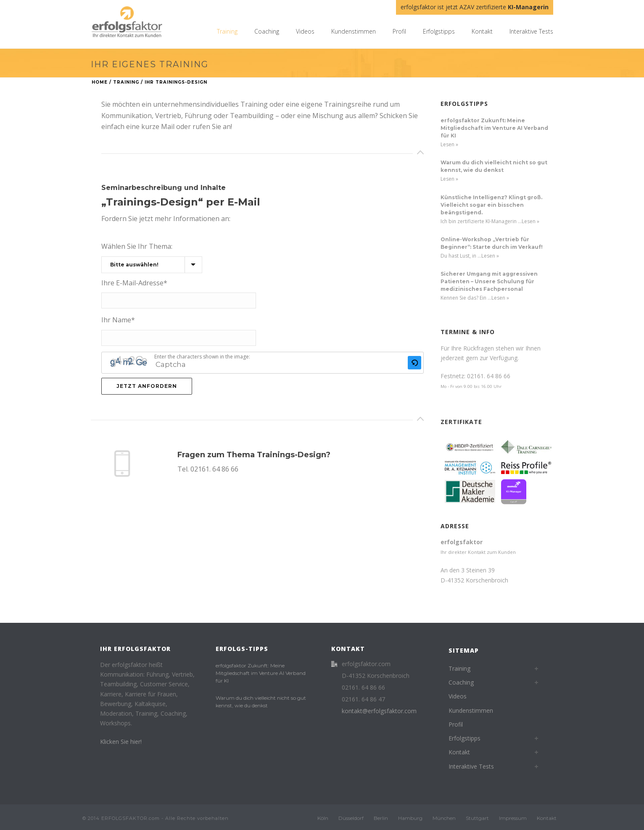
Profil (399, 31)
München (444, 818)
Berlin (381, 818)
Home (100, 82)
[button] (414, 363)
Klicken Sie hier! (121, 742)
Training (227, 31)
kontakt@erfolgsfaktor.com (379, 711)
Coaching (267, 31)
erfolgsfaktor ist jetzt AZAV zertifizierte (475, 7)
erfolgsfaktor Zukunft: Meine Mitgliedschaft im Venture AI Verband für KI (494, 128)
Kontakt (482, 31)
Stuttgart (477, 818)
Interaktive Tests (531, 31)
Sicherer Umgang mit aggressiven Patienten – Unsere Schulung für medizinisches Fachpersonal (489, 281)
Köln (323, 818)
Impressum (513, 818)
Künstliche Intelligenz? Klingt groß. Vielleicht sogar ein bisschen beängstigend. (491, 205)
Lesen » (449, 144)
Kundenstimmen (354, 31)
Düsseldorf (351, 818)
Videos (305, 31)
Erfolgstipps (439, 31)
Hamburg (410, 818)
